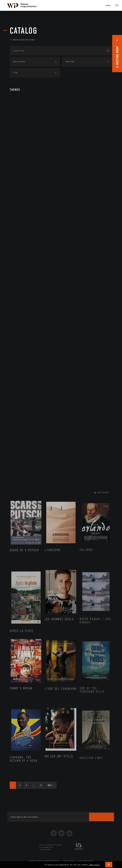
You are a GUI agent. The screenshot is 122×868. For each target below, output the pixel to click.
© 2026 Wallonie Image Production (44, 861)
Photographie (24, 150)
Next (51, 785)
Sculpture (21, 155)
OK (109, 865)
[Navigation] (109, 5)
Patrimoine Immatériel (28, 140)
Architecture (23, 110)
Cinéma (20, 125)
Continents (19, 171)
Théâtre (20, 161)
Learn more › (94, 865)
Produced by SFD (86, 861)
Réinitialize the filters (22, 40)
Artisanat (22, 115)
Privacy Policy (69, 861)
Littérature (22, 130)
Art (15, 100)
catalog (24, 31)
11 (41, 785)
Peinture (21, 145)
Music (19, 135)
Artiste (20, 120)
